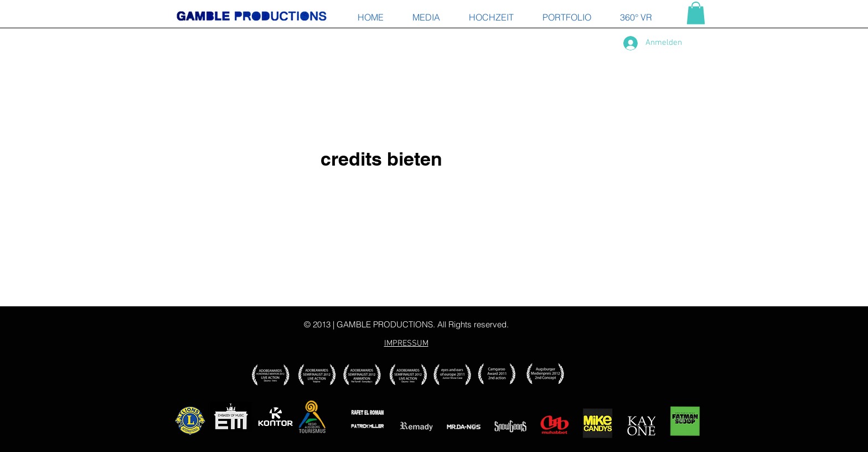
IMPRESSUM (406, 343)
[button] (696, 13)
